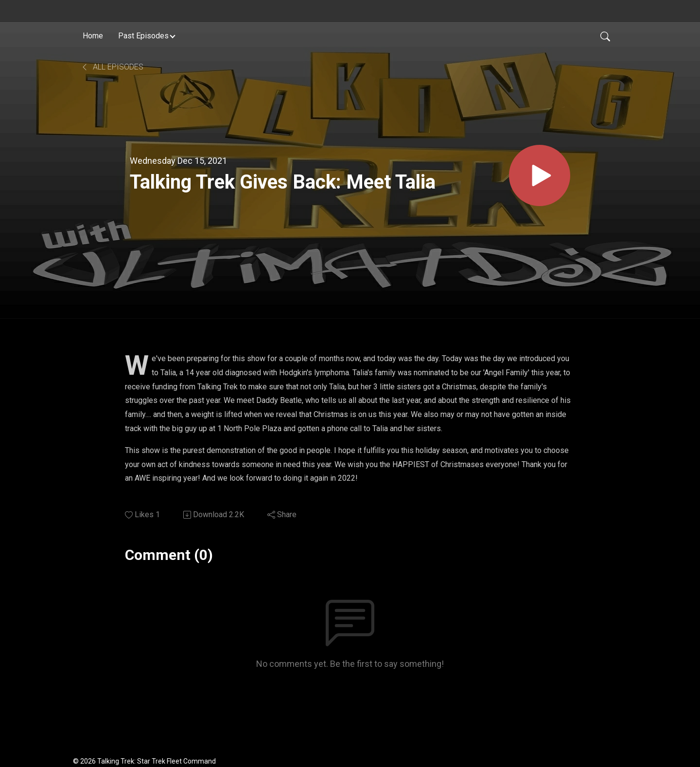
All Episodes (112, 67)
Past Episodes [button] (143, 36)
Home (93, 36)
